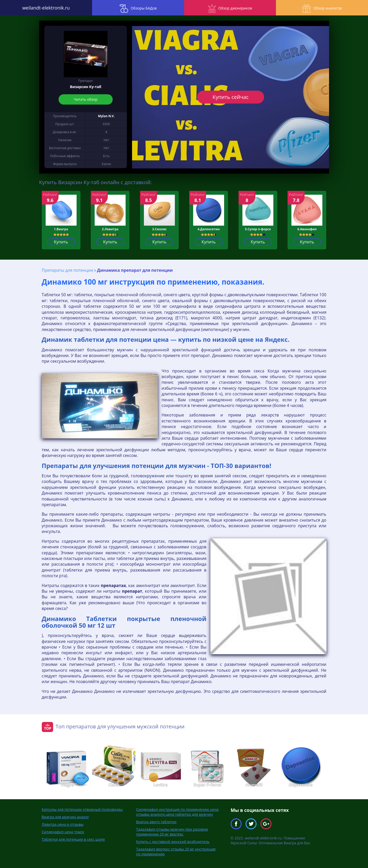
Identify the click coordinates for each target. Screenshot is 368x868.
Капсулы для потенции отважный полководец (82, 809)
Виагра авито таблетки (156, 822)
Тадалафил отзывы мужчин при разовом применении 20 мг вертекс (172, 832)
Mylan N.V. (106, 116)
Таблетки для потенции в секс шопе (73, 839)
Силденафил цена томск (63, 832)
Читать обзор (86, 99)
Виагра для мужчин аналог (66, 817)
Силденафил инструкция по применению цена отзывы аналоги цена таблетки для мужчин (177, 812)
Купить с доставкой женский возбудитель (173, 842)
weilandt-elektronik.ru (46, 8)
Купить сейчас (231, 97)
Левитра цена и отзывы (63, 824)
